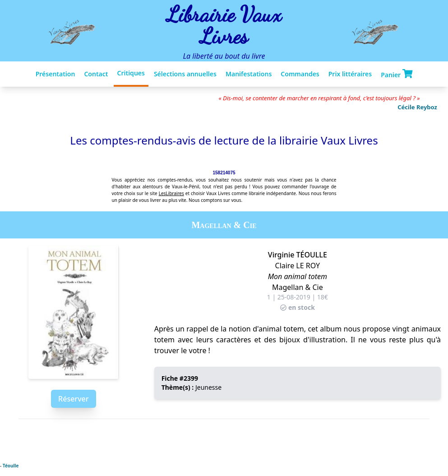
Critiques (131, 73)
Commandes (300, 74)
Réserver (73, 399)
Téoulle (11, 466)
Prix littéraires (350, 74)
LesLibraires (171, 193)
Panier (397, 74)
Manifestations (249, 74)
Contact (96, 74)
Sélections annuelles (185, 74)
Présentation (55, 74)
